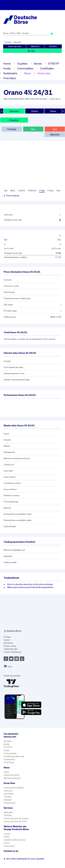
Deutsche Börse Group (15, 840)
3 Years (51, 191)
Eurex (7, 843)
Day (6, 191)
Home (7, 64)
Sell (55, 129)
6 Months (32, 191)
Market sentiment (12, 778)
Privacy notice (10, 646)
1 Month (21, 191)
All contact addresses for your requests (24, 859)
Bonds (38, 64)
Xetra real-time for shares (16, 818)
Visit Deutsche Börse (14, 788)
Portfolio (53, 46)
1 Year (42, 191)
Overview (14, 111)
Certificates (47, 68)
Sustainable (10, 73)
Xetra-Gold (9, 846)
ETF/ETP (54, 64)
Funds (7, 68)
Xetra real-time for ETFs (15, 821)
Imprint (7, 640)
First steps (10, 78)
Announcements (12, 775)
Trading (7, 797)
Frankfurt (14, 120)
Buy (33, 129)
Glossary (8, 800)
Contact (8, 42)
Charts (35, 111)
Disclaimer (8, 643)
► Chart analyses (12, 196)
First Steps (9, 762)
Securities (8, 794)
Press (6, 837)
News (27, 73)
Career (7, 834)
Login (31, 51)
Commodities (25, 68)
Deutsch (17, 42)
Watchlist (35, 46)
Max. (59, 191)
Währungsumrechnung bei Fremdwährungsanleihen (30, 587)
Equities (22, 64)
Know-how (44, 73)
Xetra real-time (15, 46)
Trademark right (11, 649)
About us (8, 791)
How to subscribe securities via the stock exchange (30, 584)
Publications (10, 803)
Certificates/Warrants (14, 756)
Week (13, 191)
